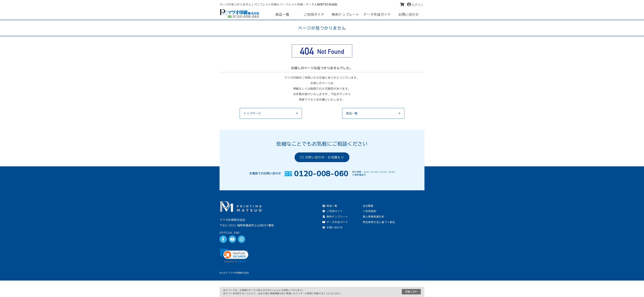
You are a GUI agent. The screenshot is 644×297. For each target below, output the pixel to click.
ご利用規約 (370, 211)
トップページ (252, 113)
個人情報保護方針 (374, 217)
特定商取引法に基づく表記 (379, 222)
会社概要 (368, 206)
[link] (234, 256)
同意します (411, 292)
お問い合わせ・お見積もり (322, 157)
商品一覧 (352, 113)
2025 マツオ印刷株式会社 (235, 273)
